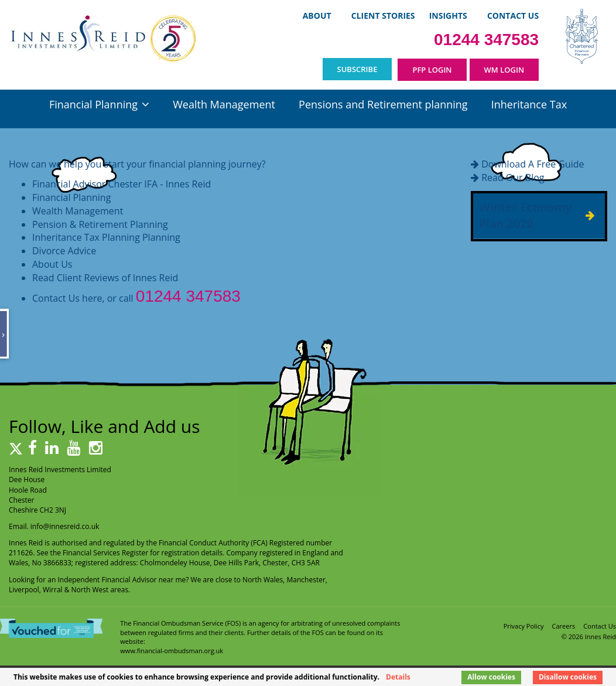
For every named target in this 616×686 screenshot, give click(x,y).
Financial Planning (93, 104)
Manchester (306, 580)
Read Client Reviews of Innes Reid (105, 278)
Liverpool (24, 590)
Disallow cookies (568, 677)
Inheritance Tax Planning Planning (106, 237)
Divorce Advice (64, 251)
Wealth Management (224, 104)
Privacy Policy (524, 626)
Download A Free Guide (533, 164)
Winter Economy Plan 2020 (525, 216)
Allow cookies (491, 677)
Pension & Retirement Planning (100, 224)
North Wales (263, 580)
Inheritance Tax (529, 104)
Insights (448, 16)
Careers (564, 626)
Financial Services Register (105, 553)
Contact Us (513, 16)
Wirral (53, 590)
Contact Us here (67, 298)
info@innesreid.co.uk (65, 526)
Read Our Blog (513, 178)
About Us (52, 264)
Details (398, 677)
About (317, 16)
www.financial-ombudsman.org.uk (172, 651)
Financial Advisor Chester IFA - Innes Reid (122, 184)
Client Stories (383, 16)
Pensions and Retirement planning (383, 104)
